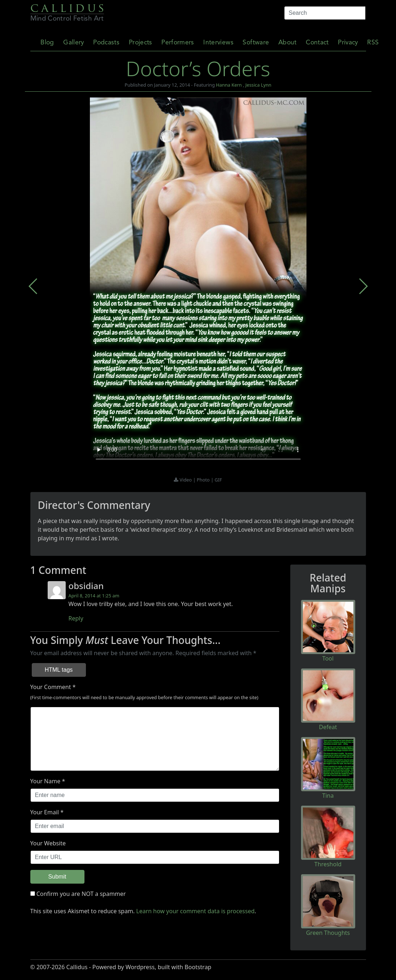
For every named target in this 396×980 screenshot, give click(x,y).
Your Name (45, 781)
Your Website (48, 843)
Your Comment (51, 687)
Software (256, 43)
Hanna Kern (229, 85)
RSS (373, 43)
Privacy (348, 43)
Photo (204, 480)
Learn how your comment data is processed (195, 911)
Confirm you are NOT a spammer (78, 894)
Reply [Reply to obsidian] (76, 618)
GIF (218, 480)
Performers (178, 43)
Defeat (328, 727)
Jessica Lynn (258, 85)
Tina (328, 796)
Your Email (45, 812)
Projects (141, 43)
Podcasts (106, 43)
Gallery (73, 43)
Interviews (218, 43)
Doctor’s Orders (198, 68)
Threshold (328, 864)
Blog (47, 43)
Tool (328, 658)
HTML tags (59, 670)
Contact (317, 43)
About (288, 43)
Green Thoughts (328, 933)
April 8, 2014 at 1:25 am (94, 596)
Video (186, 480)
